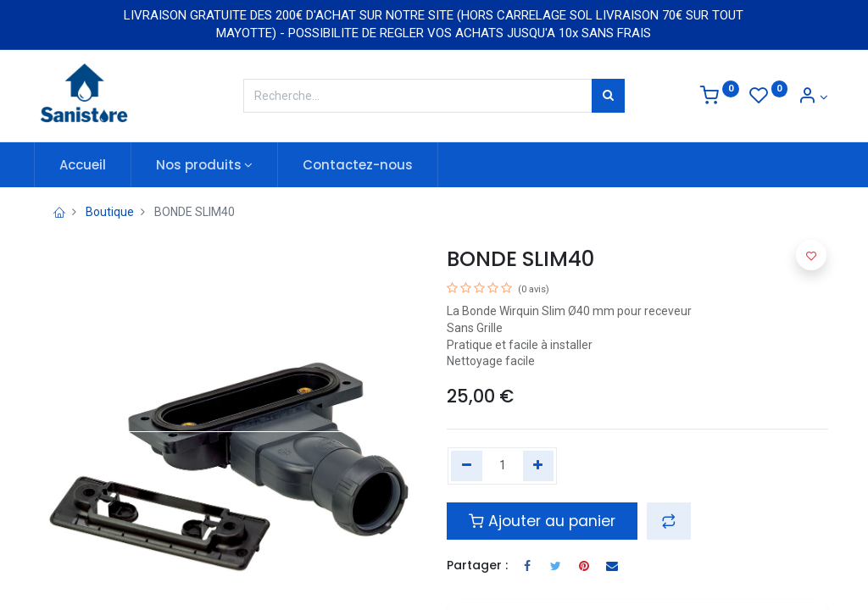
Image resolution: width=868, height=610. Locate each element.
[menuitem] (89, 165)
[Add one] (539, 466)
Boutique (110, 212)
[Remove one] (467, 466)
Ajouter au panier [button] (542, 521)
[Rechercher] (608, 96)
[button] (669, 521)
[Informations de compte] (813, 97)
